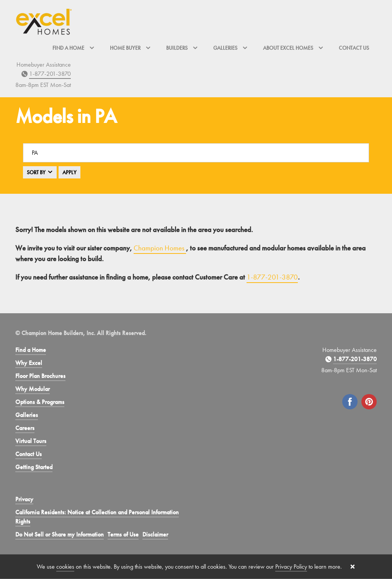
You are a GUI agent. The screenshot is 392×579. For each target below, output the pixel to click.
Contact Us (354, 48)
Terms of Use (123, 534)
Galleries (27, 415)
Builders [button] (182, 48)
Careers (25, 428)
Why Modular (33, 389)
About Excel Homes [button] (293, 48)
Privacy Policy (291, 567)
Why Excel (29, 363)
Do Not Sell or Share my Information (60, 534)
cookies (65, 567)
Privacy (24, 499)
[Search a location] (196, 153)
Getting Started (34, 467)
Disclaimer (155, 534)
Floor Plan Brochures (40, 376)
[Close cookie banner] (353, 567)
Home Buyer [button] (130, 48)
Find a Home (31, 350)
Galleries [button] (230, 48)
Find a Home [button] (73, 48)
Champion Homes (160, 248)
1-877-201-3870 (50, 74)
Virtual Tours (31, 441)
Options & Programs (40, 402)
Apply (69, 172)
